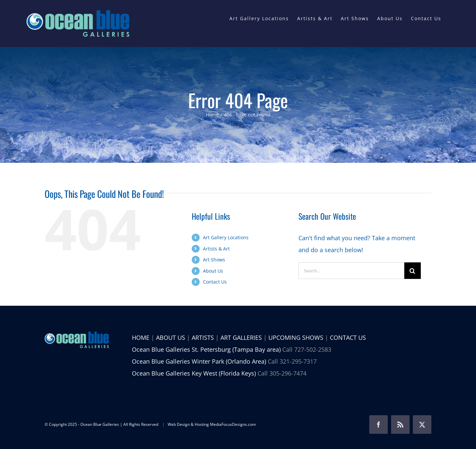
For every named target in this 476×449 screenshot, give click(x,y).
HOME (141, 337)
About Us (213, 271)
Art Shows (214, 260)
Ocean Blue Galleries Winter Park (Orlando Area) (199, 361)
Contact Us (215, 282)
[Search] (413, 271)
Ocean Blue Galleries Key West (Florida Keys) (194, 373)
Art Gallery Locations (226, 237)
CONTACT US (348, 337)
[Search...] (351, 271)
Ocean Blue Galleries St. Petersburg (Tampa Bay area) (206, 349)
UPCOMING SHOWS (296, 337)
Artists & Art (216, 249)
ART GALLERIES (241, 337)
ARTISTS (203, 337)
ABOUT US (171, 337)
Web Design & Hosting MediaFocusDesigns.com (212, 424)
